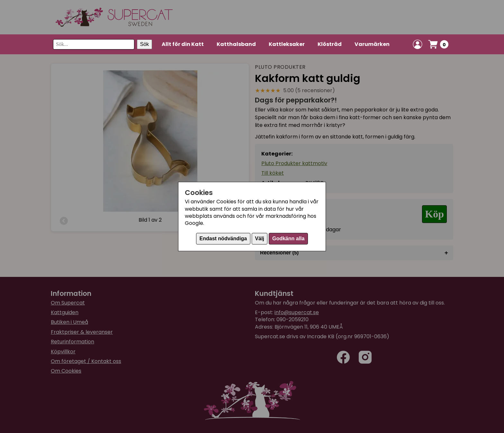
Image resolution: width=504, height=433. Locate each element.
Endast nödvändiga (223, 239)
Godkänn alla (288, 239)
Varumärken (372, 44)
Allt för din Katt (183, 44)
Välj (259, 239)
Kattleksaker (287, 44)
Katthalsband (236, 44)
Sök (145, 44)
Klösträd (330, 44)
